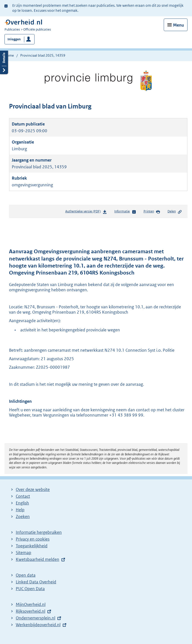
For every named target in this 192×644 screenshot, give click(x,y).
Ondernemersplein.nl (35, 618)
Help (20, 510)
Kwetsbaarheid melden (37, 559)
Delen (175, 212)
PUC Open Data (30, 589)
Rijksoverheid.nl (30, 611)
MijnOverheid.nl (31, 604)
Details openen (4, 62)
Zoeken (23, 517)
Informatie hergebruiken (39, 532)
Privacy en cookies (33, 539)
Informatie (125, 212)
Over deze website (33, 489)
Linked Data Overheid (36, 582)
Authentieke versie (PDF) (86, 212)
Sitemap (23, 553)
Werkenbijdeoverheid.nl (38, 625)
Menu (178, 25)
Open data (26, 575)
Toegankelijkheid (32, 546)
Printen (152, 212)
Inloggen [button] (14, 39)
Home (9, 55)
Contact (23, 496)
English (22, 503)
